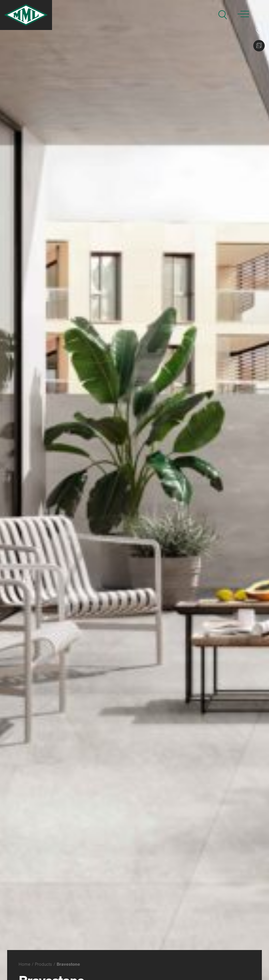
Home (24, 964)
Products (43, 964)
